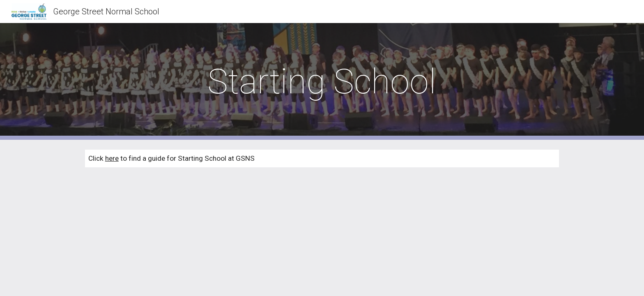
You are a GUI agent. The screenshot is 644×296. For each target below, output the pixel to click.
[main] (322, 82)
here (112, 158)
